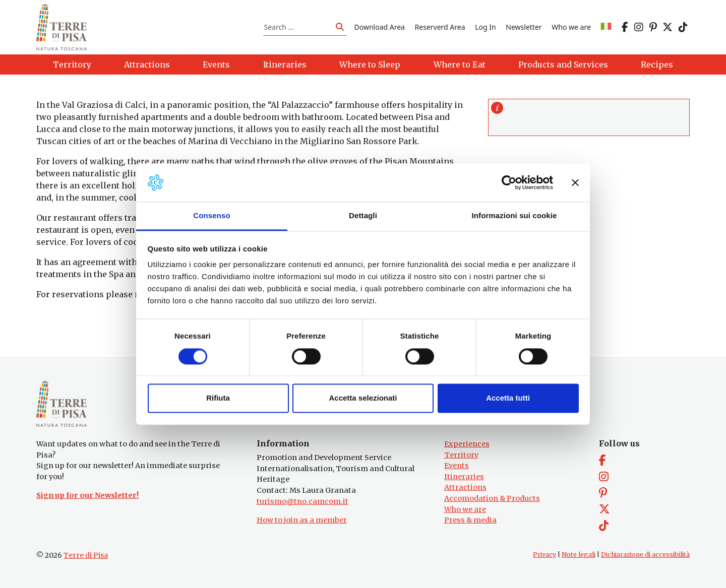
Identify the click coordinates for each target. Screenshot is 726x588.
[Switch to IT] (606, 27)
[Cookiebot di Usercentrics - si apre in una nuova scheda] (509, 182)
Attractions (465, 487)
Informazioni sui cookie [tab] (515, 216)
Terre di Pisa (86, 555)
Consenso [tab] (211, 216)
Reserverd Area (440, 27)
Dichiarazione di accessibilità (645, 554)
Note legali (579, 554)
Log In (485, 27)
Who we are (571, 27)
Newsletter (524, 27)
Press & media (470, 520)
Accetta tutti (508, 398)
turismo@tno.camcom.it (302, 501)
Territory (461, 455)
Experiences (467, 444)
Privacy (544, 554)
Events (457, 466)
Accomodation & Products (492, 498)
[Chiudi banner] (575, 182)
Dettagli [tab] (363, 216)
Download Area (380, 27)
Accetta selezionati (363, 398)
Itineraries (464, 477)
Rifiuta (218, 398)
